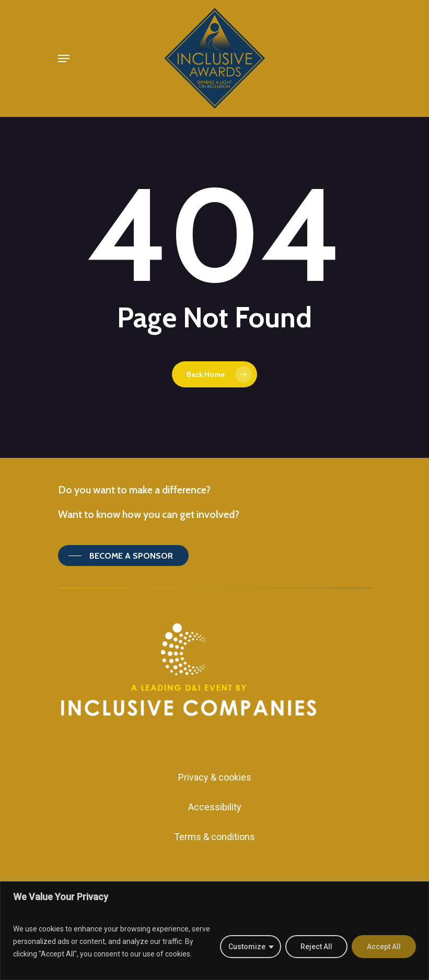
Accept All (384, 947)
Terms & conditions (214, 837)
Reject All (316, 947)
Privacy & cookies (215, 777)
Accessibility (215, 807)
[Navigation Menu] (64, 58)
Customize (247, 947)
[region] (214, 931)
